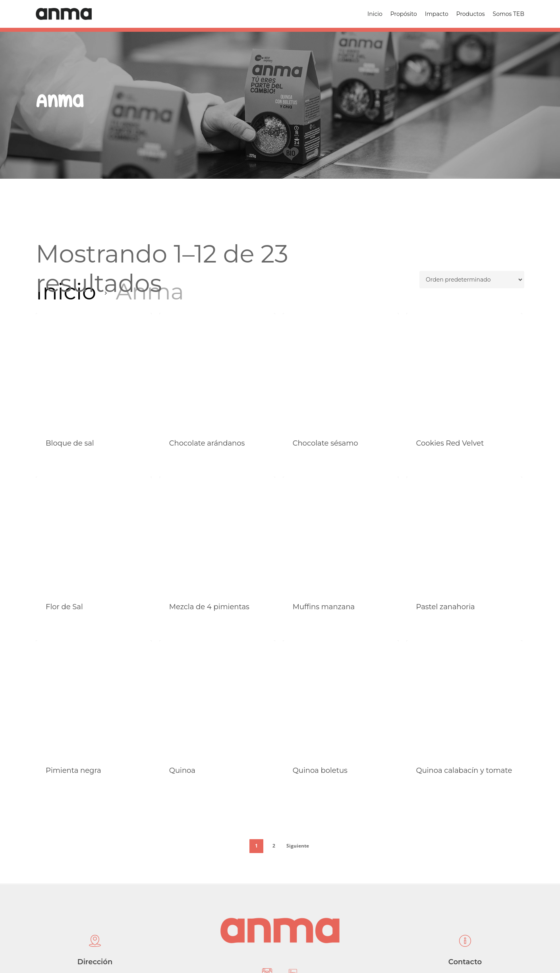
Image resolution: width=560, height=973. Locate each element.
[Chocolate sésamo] (341, 371)
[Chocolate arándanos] (217, 371)
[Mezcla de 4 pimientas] (217, 535)
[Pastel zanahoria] (464, 535)
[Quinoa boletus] (341, 698)
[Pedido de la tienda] (472, 280)
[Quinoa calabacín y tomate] (464, 698)
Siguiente (298, 846)
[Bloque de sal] (94, 371)
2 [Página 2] (274, 846)
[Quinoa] (217, 698)
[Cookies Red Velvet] (464, 371)
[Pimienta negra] (94, 698)
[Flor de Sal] (94, 535)
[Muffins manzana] (341, 535)
